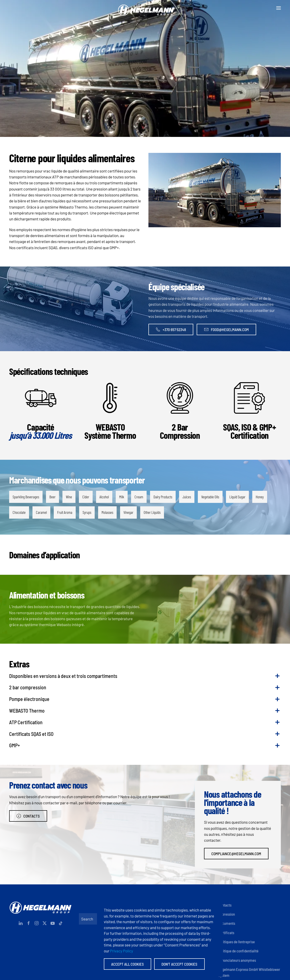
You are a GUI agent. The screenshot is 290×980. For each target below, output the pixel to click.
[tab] (142, 135)
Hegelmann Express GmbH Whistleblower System (249, 972)
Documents (227, 923)
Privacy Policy (122, 951)
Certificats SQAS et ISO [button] (31, 734)
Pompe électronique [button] (29, 699)
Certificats (226, 933)
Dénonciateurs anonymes (237, 960)
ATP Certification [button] (26, 722)
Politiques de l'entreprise (236, 942)
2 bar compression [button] (28, 687)
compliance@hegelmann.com (236, 854)
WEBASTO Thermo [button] (27, 711)
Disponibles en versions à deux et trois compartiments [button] (63, 676)
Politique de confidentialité (238, 951)
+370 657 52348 (171, 329)
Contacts (28, 816)
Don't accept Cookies (179, 964)
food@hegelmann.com (226, 329)
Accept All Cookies (128, 964)
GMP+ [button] (15, 745)
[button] (279, 8)
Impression (227, 914)
